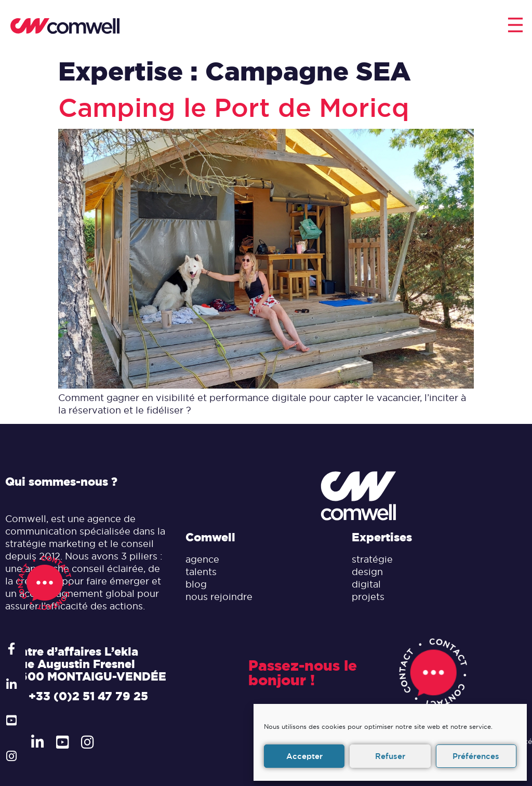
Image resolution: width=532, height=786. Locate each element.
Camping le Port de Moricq (234, 108)
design (367, 572)
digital (366, 584)
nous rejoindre (219, 597)
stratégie (372, 559)
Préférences (476, 756)
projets (368, 597)
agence (202, 559)
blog (196, 584)
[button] (515, 26)
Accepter (304, 756)
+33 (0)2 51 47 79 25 (88, 696)
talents (201, 572)
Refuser (390, 756)
